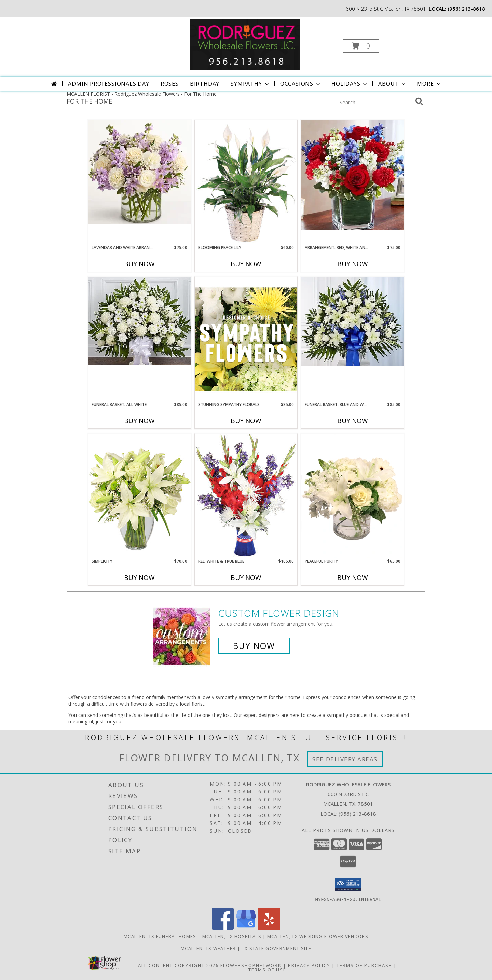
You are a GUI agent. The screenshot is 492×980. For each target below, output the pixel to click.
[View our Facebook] (223, 928)
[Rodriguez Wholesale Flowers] (245, 44)
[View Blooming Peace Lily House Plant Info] (246, 182)
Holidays (350, 84)
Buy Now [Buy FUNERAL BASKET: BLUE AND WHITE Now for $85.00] (353, 421)
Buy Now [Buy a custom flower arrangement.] (254, 646)
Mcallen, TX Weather (208, 948)
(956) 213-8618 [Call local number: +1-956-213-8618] (466, 9)
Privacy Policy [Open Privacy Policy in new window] (309, 965)
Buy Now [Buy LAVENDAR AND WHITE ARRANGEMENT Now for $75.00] (139, 264)
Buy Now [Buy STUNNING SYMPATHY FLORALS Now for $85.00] (246, 421)
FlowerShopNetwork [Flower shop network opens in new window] (251, 965)
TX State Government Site (277, 948)
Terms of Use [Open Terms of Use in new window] (267, 969)
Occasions (301, 84)
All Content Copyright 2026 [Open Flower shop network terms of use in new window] (178, 965)
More (429, 84)
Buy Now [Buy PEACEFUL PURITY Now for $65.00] (353, 577)
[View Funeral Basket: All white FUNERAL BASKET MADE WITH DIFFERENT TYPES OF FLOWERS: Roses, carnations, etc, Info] (139, 321)
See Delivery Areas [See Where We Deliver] (345, 759)
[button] (361, 46)
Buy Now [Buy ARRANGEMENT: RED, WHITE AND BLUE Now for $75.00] (353, 264)
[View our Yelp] (269, 928)
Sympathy (250, 84)
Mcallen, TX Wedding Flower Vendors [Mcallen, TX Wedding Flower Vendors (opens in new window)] (318, 936)
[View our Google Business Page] (246, 928)
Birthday (205, 84)
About (393, 84)
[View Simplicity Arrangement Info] (139, 496)
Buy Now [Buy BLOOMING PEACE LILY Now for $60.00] (246, 264)
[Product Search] (375, 102)
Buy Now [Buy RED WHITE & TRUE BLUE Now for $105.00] (246, 577)
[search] (419, 101)
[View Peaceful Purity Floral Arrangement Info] (353, 496)
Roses (170, 84)
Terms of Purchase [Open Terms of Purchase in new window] (364, 965)
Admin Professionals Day (108, 84)
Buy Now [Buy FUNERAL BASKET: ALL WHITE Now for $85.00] (139, 421)
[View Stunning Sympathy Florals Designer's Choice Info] (246, 339)
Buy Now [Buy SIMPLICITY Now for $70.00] (139, 577)
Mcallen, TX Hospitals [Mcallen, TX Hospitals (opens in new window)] (232, 936)
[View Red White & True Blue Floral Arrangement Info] (246, 496)
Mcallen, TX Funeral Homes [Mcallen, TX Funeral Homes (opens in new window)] (160, 936)
